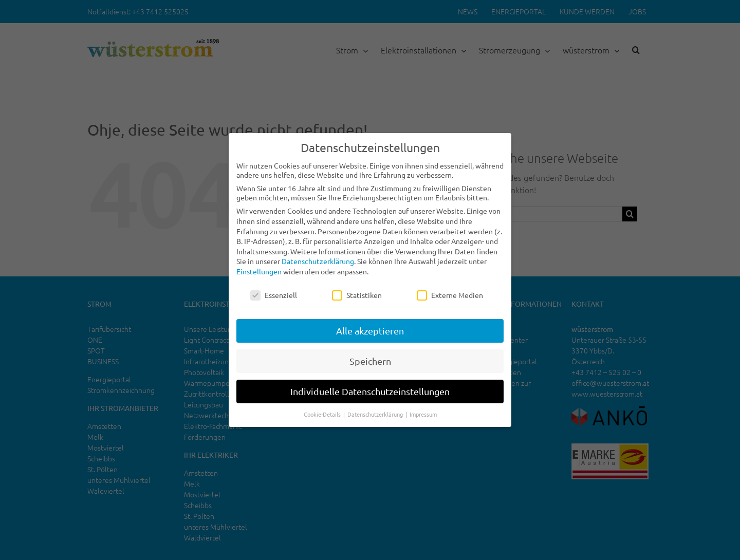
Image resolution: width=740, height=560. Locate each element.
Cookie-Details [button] (323, 414)
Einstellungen (259, 271)
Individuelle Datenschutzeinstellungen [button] (370, 391)
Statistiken (357, 295)
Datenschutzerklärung (318, 261)
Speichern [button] (370, 361)
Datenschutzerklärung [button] (376, 414)
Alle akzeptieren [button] (370, 331)
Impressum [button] (423, 414)
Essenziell (274, 295)
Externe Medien (450, 295)
